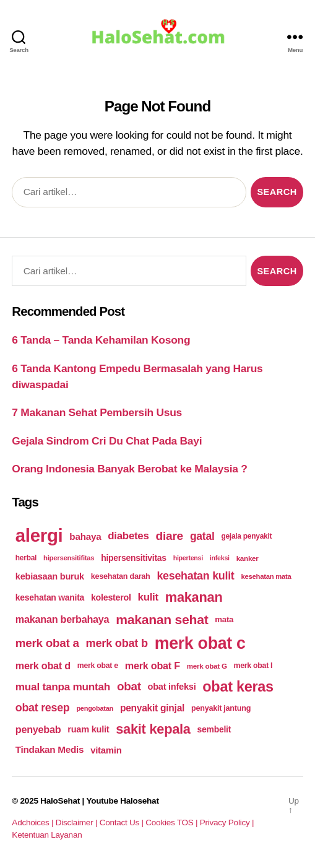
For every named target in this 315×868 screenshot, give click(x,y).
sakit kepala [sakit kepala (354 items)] (153, 729)
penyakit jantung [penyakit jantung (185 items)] (221, 708)
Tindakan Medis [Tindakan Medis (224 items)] (50, 749)
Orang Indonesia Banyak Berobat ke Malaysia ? (129, 469)
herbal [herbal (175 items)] (26, 558)
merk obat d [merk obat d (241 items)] (43, 666)
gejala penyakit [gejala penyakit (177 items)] (246, 536)
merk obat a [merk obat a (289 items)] (47, 643)
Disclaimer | (78, 822)
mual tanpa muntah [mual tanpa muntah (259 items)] (63, 687)
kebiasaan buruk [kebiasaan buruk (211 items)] (50, 576)
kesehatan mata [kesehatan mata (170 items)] (266, 576)
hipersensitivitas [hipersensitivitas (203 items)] (134, 558)
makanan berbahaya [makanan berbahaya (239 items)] (63, 619)
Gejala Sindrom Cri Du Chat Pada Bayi (107, 441)
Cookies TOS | (172, 822)
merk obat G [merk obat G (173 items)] (207, 666)
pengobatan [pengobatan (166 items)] (95, 708)
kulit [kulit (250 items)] (148, 597)
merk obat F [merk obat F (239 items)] (153, 666)
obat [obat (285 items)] (129, 686)
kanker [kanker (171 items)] (248, 558)
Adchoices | (33, 822)
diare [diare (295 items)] (169, 536)
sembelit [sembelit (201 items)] (214, 729)
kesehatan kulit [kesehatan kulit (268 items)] (195, 576)
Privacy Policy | (227, 822)
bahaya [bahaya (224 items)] (85, 536)
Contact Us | (123, 822)
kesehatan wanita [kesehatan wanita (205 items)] (50, 597)
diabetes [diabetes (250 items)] (128, 536)
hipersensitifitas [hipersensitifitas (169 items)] (69, 558)
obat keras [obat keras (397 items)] (238, 687)
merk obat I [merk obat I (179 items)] (253, 666)
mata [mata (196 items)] (224, 619)
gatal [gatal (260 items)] (202, 536)
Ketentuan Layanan (47, 835)
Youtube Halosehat (122, 801)
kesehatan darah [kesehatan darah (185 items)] (121, 576)
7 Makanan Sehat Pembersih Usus (97, 412)
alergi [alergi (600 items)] (39, 535)
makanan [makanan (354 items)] (194, 597)
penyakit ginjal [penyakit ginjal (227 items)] (152, 708)
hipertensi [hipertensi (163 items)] (188, 558)
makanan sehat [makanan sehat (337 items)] (162, 619)
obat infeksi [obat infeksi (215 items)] (172, 687)
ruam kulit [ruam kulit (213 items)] (88, 729)
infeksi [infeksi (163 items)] (220, 558)
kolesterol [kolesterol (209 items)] (111, 597)
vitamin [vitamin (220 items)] (106, 750)
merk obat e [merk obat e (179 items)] (98, 666)
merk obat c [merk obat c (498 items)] (200, 643)
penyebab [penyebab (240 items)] (38, 729)
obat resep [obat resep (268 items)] (43, 708)
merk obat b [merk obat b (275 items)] (117, 643)
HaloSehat (60, 801)
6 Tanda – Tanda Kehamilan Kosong (101, 340)
